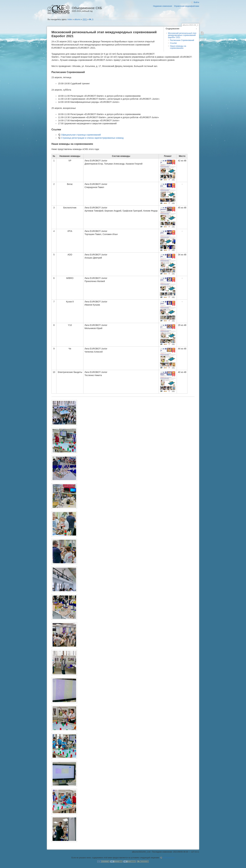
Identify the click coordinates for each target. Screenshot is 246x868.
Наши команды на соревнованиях (178, 47)
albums (78, 19)
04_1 (91, 19)
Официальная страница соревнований (81, 135)
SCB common (169, 858)
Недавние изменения (162, 6)
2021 (85, 19)
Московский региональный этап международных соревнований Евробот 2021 (182, 35)
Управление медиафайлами (187, 6)
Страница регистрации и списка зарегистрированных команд (92, 138)
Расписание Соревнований (182, 40)
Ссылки (173, 43)
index (70, 19)
